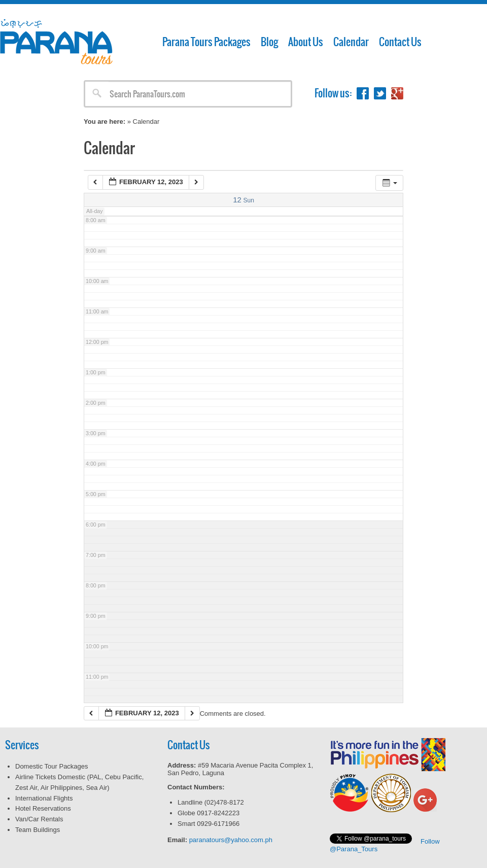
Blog (269, 42)
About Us (306, 42)
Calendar (351, 42)
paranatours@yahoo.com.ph (231, 840)
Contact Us (400, 42)
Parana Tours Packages (206, 42)
